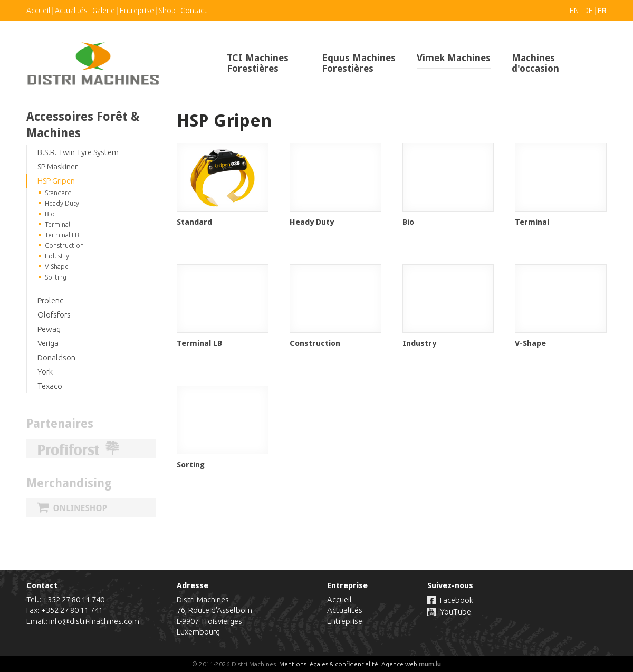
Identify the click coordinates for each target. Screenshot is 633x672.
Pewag (49, 329)
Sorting (56, 277)
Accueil (38, 11)
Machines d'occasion (535, 63)
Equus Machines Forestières (359, 63)
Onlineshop (91, 508)
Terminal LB (62, 235)
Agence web (399, 664)
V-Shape (57, 267)
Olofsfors (54, 315)
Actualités (71, 11)
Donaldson (56, 357)
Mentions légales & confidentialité (329, 664)
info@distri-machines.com (94, 621)
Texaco (50, 386)
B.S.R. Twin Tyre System (78, 152)
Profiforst (91, 448)
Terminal (57, 224)
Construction (64, 246)
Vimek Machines (454, 58)
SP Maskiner (57, 166)
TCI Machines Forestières (258, 63)
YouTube (455, 612)
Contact (194, 11)
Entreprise (137, 11)
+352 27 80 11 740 (74, 599)
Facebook (457, 600)
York (45, 372)
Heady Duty (62, 203)
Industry (57, 256)
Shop (167, 11)
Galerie (104, 11)
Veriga (48, 343)
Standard (58, 193)
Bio (50, 214)
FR (602, 11)
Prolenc (50, 300)
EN (574, 11)
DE (588, 11)
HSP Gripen (56, 181)
